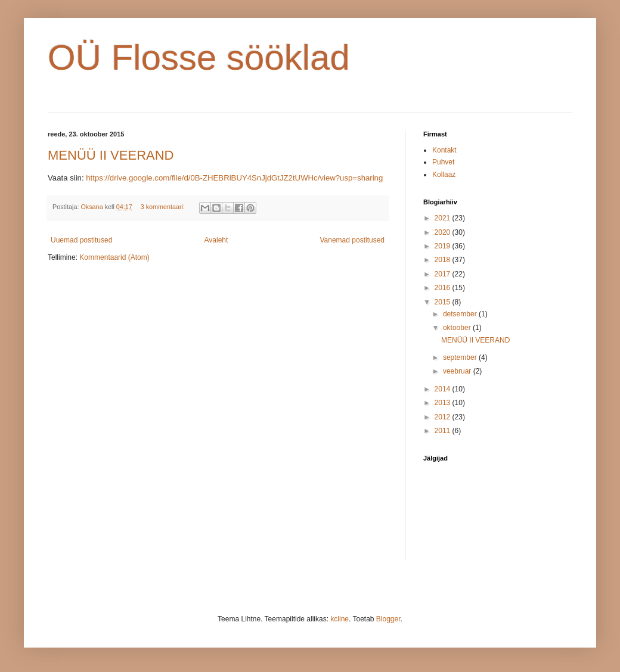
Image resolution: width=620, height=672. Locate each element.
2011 (444, 431)
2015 (444, 302)
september (461, 357)
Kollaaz (444, 175)
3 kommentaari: (164, 207)
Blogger (388, 619)
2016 (444, 288)
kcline (340, 619)
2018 (444, 260)
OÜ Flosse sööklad (199, 57)
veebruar (458, 371)
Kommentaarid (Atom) (114, 257)
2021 (444, 218)
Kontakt (444, 150)
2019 (444, 246)
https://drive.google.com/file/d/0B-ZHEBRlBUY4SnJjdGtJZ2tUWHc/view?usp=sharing (234, 178)
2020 (444, 232)
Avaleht (216, 240)
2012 (444, 417)
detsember (461, 314)
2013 (444, 403)
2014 (444, 389)
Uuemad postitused (81, 240)
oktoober (458, 328)
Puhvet (443, 162)
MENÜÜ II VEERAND (111, 155)
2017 (444, 274)
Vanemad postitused (352, 240)
